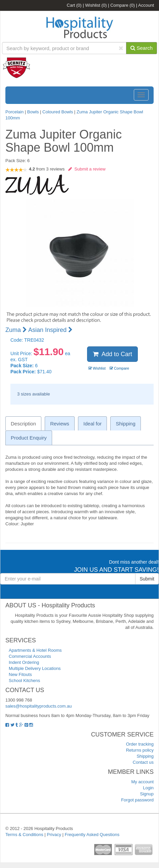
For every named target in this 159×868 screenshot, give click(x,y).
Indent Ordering (24, 662)
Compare (123, 5)
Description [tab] (23, 424)
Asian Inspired (50, 330)
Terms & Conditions (24, 835)
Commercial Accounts (30, 656)
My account (143, 782)
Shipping (145, 756)
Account (146, 5)
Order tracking (140, 744)
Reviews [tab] (60, 424)
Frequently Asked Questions (92, 835)
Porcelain (14, 112)
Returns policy (140, 750)
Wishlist (96, 5)
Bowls (33, 112)
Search (142, 48)
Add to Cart (112, 354)
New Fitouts (20, 674)
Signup (147, 794)
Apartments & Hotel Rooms (35, 650)
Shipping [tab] (125, 424)
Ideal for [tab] (92, 424)
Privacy (54, 835)
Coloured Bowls (58, 112)
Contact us (143, 762)
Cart (74, 5)
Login (148, 788)
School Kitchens (24, 681)
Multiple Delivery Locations (35, 668)
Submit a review (87, 169)
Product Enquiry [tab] (29, 438)
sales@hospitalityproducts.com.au (38, 706)
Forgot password (137, 800)
